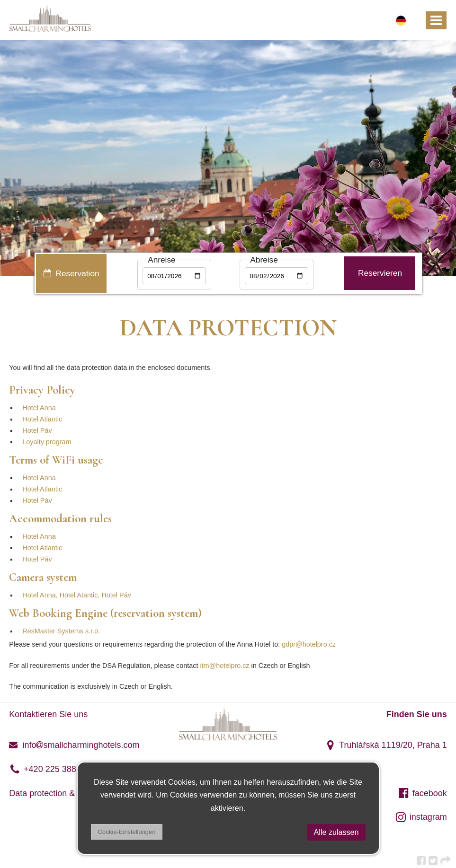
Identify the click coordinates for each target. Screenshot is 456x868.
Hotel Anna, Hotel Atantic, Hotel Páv (77, 595)
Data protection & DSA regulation (72, 793)
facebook (422, 793)
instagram (421, 817)
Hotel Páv (37, 430)
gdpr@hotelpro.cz (309, 644)
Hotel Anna (39, 408)
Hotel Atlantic (42, 419)
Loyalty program (47, 442)
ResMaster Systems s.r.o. (61, 631)
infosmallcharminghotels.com (74, 745)
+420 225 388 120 (51, 769)
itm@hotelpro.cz (224, 666)
